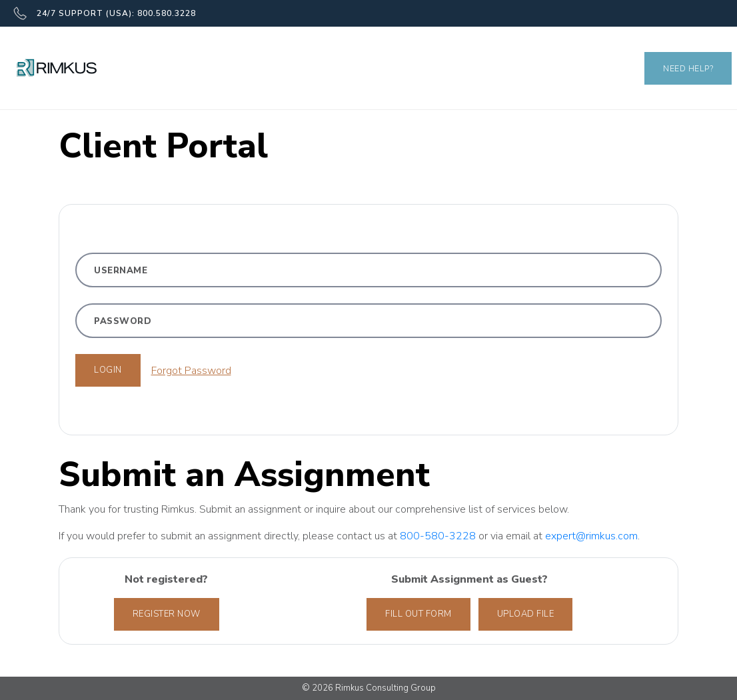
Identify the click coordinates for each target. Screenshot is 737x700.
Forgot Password (191, 371)
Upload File (526, 614)
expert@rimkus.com (591, 536)
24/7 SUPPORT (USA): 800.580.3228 (105, 13)
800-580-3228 (439, 536)
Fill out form (418, 614)
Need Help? (688, 68)
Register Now (167, 614)
